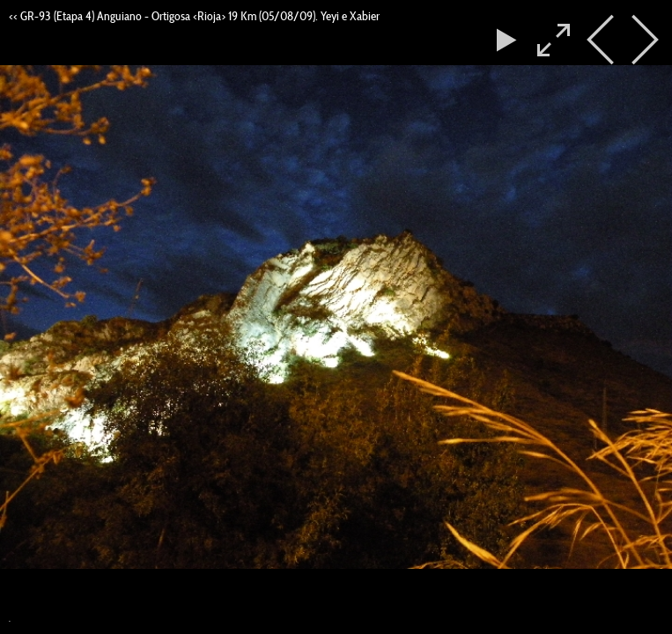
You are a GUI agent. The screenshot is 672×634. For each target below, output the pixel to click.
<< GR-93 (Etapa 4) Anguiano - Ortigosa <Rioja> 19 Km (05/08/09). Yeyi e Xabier (194, 16)
